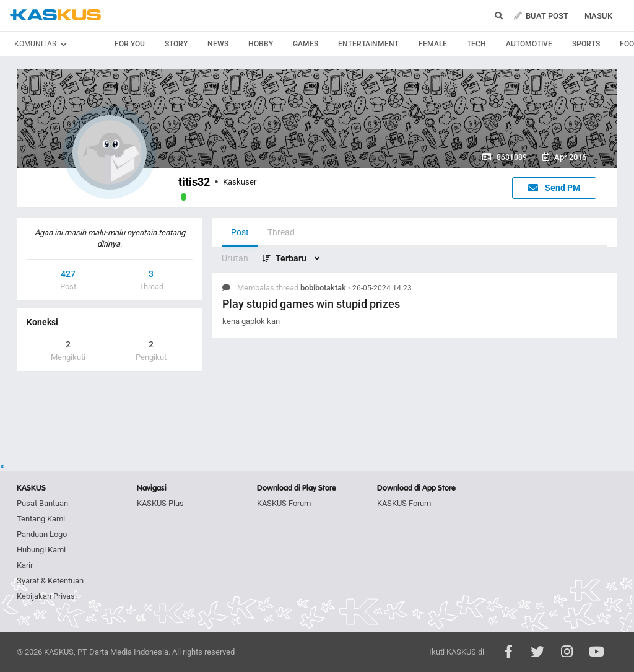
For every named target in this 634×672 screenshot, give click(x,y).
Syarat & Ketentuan (50, 581)
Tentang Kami (41, 519)
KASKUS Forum (284, 503)
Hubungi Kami (41, 550)
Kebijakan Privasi (47, 596)
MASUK (598, 16)
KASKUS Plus (160, 503)
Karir (25, 565)
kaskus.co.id (55, 15)
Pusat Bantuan (42, 503)
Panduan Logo (42, 534)
